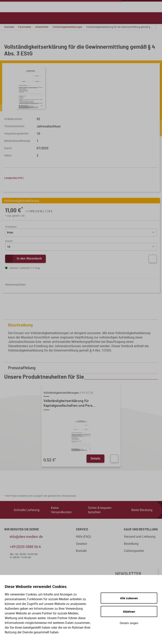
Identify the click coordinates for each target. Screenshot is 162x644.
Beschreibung (82, 325)
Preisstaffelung (82, 368)
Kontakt (81, 551)
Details (95, 458)
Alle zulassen (129, 598)
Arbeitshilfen (42, 27)
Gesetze (81, 544)
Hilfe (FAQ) (83, 537)
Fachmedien (25, 27)
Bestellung (131, 544)
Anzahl (9, 241)
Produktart (11, 227)
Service (82, 529)
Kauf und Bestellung (141, 529)
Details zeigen (129, 623)
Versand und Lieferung (140, 537)
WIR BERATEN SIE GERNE (22, 529)
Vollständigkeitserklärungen (67, 27)
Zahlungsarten (134, 551)
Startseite (9, 27)
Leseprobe (14, 178)
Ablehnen (129, 611)
